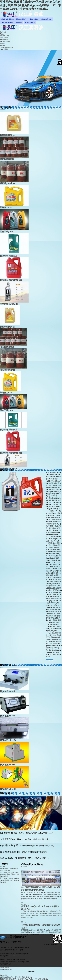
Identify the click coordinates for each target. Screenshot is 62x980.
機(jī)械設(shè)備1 (8, 789)
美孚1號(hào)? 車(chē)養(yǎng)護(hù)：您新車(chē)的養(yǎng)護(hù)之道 (9, 880)
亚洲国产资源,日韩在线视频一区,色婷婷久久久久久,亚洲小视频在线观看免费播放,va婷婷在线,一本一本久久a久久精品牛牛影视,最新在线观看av (31, 5)
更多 (1, 667)
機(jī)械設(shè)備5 (8, 691)
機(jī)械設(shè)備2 (8, 765)
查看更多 (3, 110)
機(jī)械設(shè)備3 (8, 740)
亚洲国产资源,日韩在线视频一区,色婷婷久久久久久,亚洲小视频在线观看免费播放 (24, 979)
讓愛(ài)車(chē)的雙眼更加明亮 (9, 872)
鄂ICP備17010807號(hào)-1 (17, 956)
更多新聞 (3, 867)
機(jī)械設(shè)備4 (8, 716)
